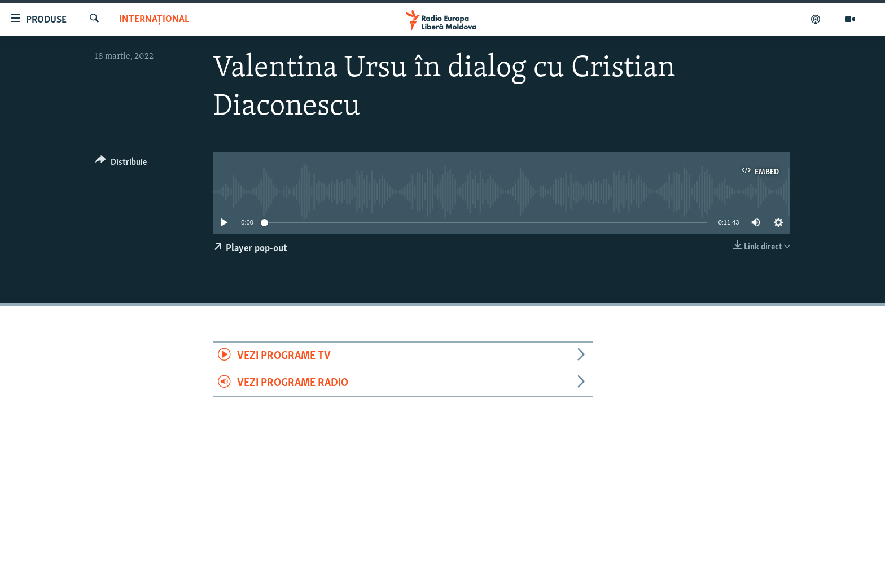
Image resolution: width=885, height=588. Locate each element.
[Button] (121, 164)
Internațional (154, 19)
